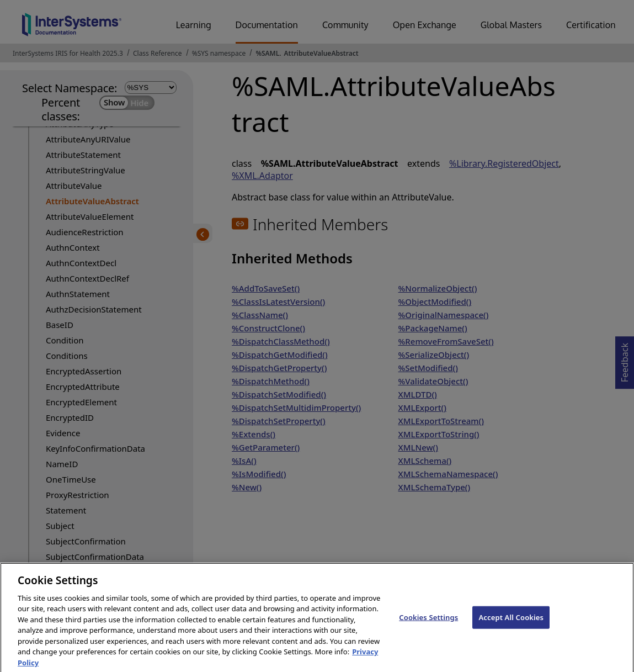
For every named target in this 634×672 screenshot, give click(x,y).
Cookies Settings (428, 625)
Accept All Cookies (511, 625)
